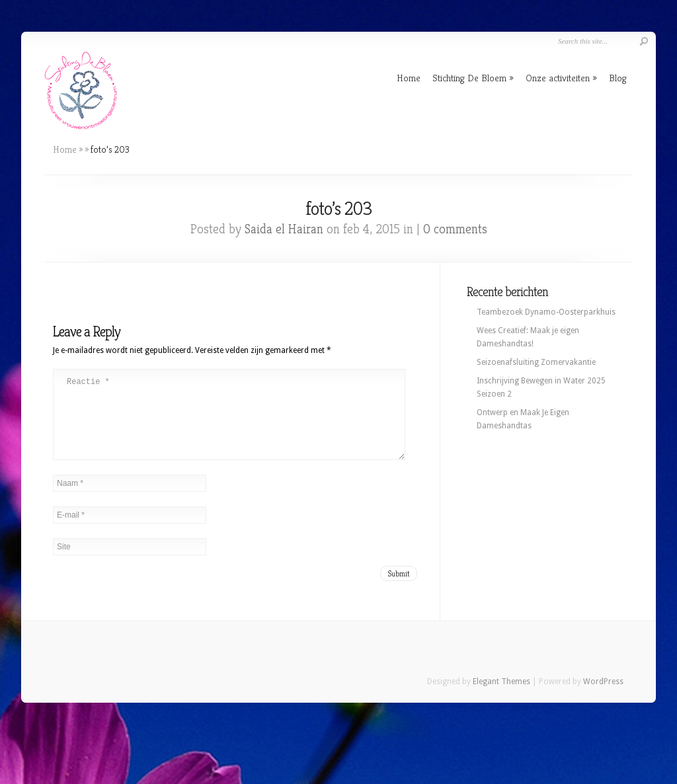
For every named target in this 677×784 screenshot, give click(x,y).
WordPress (603, 697)
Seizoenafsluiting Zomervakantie (536, 362)
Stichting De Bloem (469, 78)
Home (409, 78)
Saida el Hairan (284, 229)
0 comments (455, 229)
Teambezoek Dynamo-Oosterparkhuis (546, 312)
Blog (618, 78)
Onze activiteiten (558, 78)
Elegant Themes (501, 697)
